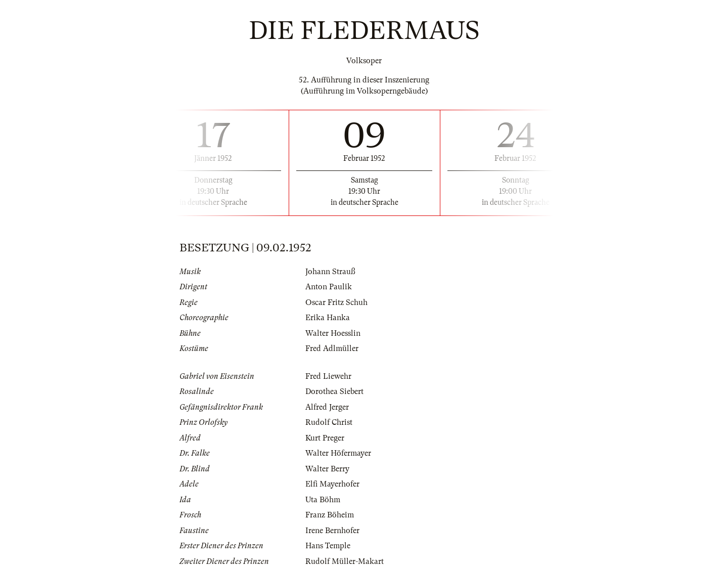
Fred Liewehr (328, 376)
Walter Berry (327, 469)
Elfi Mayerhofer (332, 484)
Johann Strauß (330, 272)
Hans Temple (328, 546)
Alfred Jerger (327, 407)
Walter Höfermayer (338, 453)
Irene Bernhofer (332, 531)
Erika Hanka (328, 318)
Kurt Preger (325, 438)
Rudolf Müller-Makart (345, 561)
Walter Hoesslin (333, 333)
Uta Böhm (323, 500)
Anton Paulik (329, 287)
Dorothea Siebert (334, 391)
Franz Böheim (330, 515)
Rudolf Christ (329, 422)
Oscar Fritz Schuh (336, 302)
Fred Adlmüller (332, 348)
